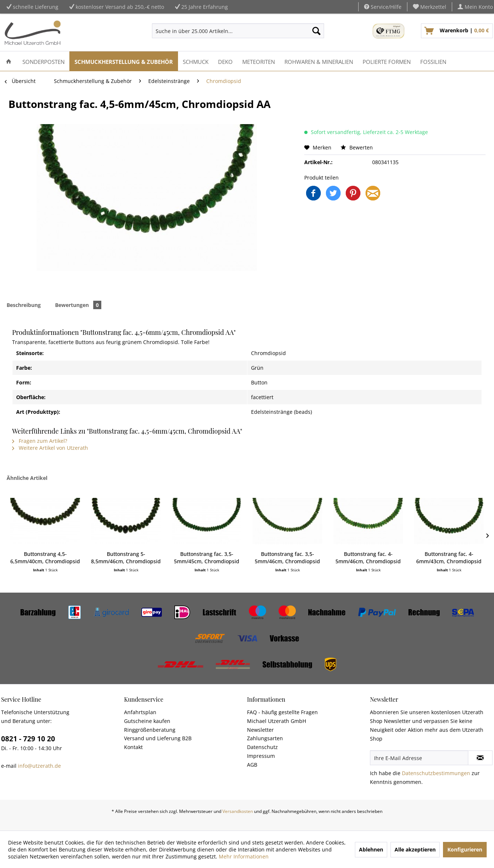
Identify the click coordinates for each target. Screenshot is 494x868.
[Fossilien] (433, 61)
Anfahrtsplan (140, 712)
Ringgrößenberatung (150, 730)
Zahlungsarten (265, 738)
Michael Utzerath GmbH (277, 721)
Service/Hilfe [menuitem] (383, 7)
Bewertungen (78, 305)
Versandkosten (238, 811)
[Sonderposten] (43, 61)
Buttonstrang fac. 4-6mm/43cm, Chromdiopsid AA (449, 558)
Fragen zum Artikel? (40, 441)
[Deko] (225, 61)
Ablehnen (371, 849)
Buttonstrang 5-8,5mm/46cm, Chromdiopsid (126, 558)
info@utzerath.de (39, 766)
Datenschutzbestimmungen (436, 773)
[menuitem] (430, 7)
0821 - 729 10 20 (28, 739)
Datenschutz (262, 747)
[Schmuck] (196, 61)
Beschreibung (24, 305)
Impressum (261, 756)
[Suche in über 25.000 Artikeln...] (238, 31)
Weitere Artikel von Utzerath (50, 448)
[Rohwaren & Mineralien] (319, 61)
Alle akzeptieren (415, 849)
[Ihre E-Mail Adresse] (419, 758)
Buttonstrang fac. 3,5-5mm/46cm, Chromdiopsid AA (287, 558)
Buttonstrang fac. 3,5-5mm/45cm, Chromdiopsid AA (207, 558)
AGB (252, 765)
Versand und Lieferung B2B (158, 738)
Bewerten (357, 147)
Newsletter (260, 730)
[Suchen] (316, 31)
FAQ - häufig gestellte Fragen (282, 712)
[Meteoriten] (259, 61)
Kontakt (133, 747)
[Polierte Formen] (387, 61)
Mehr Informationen (244, 856)
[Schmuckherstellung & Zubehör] (124, 61)
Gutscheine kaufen (147, 721)
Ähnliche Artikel (27, 478)
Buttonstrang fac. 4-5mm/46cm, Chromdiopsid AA (368, 558)
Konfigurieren (465, 849)
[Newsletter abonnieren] (480, 758)
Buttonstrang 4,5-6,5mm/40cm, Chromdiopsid (45, 558)
